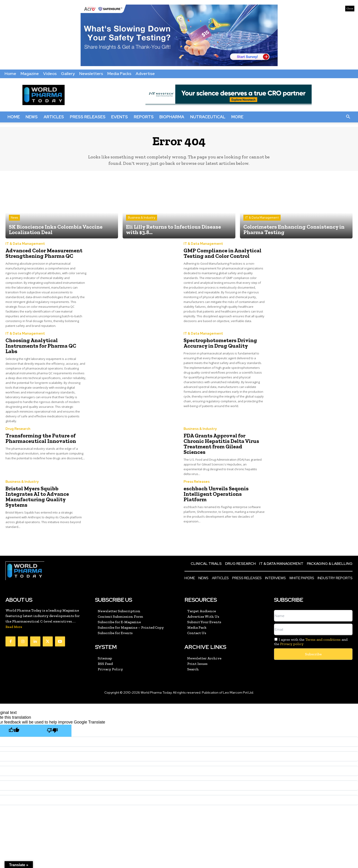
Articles (54, 117)
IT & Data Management (262, 218)
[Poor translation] (52, 731)
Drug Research (18, 429)
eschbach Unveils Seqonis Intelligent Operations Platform (216, 494)
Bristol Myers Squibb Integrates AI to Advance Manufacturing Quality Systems (37, 497)
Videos (50, 74)
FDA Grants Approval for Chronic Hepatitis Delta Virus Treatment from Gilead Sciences (221, 444)
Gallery (68, 74)
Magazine (30, 74)
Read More (14, 627)
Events (120, 117)
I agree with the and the (311, 642)
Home (10, 74)
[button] (348, 117)
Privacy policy (292, 644)
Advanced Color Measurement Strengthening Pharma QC (44, 253)
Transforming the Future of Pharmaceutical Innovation (41, 438)
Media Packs (119, 74)
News (32, 117)
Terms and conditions (323, 639)
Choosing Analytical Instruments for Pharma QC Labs (41, 346)
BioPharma (172, 117)
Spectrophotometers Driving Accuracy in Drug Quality (220, 343)
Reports (144, 117)
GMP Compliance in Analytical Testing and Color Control (222, 253)
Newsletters (91, 74)
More (237, 117)
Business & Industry (142, 218)
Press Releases (88, 117)
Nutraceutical (208, 117)
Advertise (145, 74)
